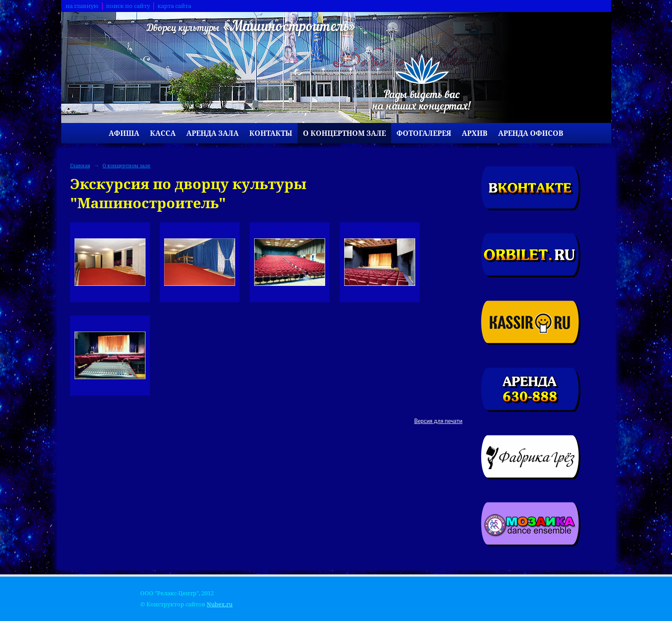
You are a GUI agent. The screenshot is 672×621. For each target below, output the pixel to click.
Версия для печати (438, 421)
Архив (475, 133)
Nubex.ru (220, 604)
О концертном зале (344, 133)
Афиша (124, 133)
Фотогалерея (424, 133)
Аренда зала (212, 133)
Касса (163, 133)
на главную (82, 6)
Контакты (271, 133)
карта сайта (174, 6)
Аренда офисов (531, 133)
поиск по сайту (128, 6)
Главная (80, 165)
